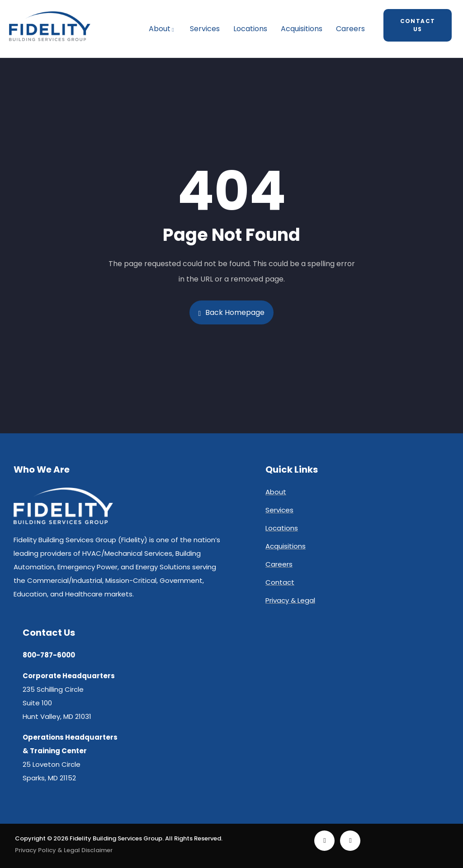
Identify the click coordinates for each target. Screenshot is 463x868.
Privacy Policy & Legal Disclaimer (64, 850)
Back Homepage (232, 312)
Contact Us (418, 25)
